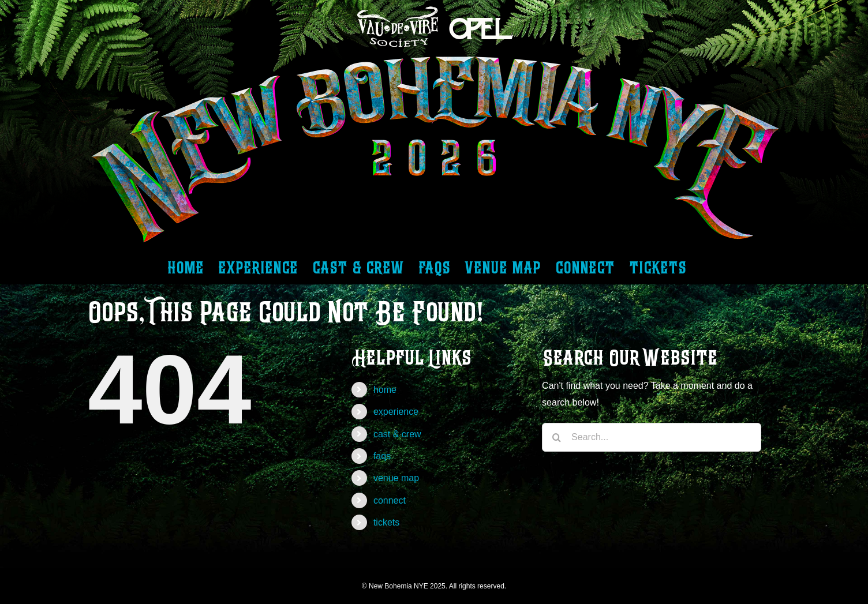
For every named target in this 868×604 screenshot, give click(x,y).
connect (390, 500)
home (385, 390)
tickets (386, 522)
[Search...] (652, 437)
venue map (396, 478)
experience (396, 412)
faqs (382, 456)
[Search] (556, 437)
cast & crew (397, 434)
